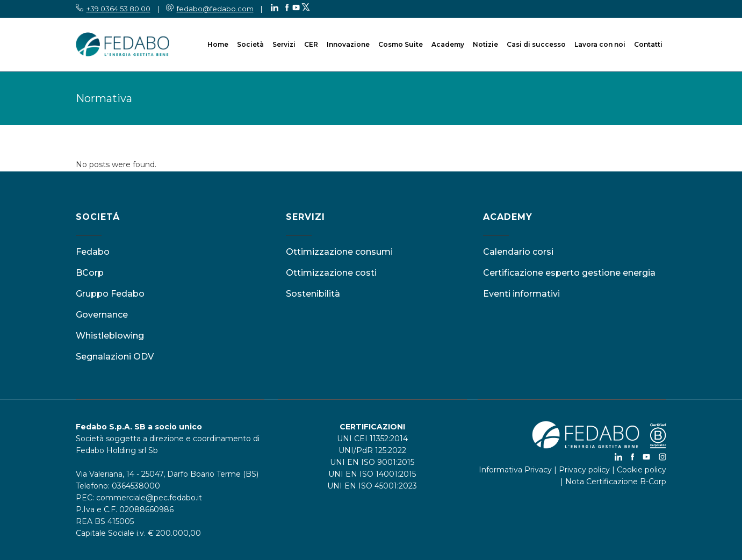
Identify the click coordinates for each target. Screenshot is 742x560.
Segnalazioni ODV (115, 357)
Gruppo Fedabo (110, 294)
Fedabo (93, 252)
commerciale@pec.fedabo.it (149, 498)
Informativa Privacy (515, 470)
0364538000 (136, 486)
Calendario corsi (518, 252)
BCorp (90, 273)
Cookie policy (642, 470)
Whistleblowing (110, 336)
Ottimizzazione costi (331, 273)
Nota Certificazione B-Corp (616, 482)
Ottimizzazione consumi (339, 252)
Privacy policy (584, 470)
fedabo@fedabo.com (215, 9)
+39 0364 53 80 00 (118, 9)
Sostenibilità (313, 294)
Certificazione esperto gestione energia (569, 273)
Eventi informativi (521, 294)
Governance (102, 315)
